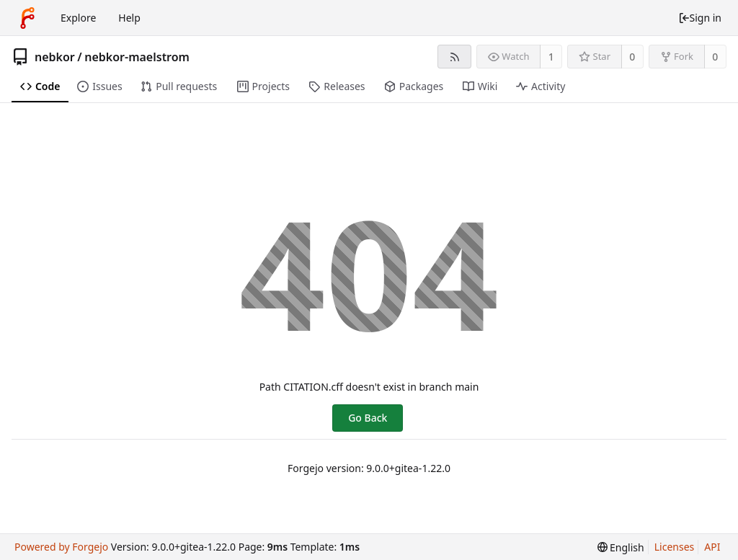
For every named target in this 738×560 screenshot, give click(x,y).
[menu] (621, 547)
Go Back (368, 418)
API (712, 547)
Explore (78, 18)
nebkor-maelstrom (137, 57)
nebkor (55, 57)
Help (129, 18)
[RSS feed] (454, 57)
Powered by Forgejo (61, 547)
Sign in (700, 18)
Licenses (675, 547)
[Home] (27, 18)
